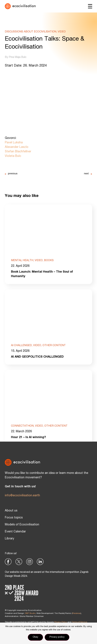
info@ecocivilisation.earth (22, 496)
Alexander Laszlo (17, 147)
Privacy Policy (61, 622)
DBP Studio (30, 613)
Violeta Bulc (13, 156)
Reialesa (76, 613)
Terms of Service (79, 622)
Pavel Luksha (14, 143)
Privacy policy (57, 637)
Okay (35, 637)
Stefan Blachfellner (18, 152)
